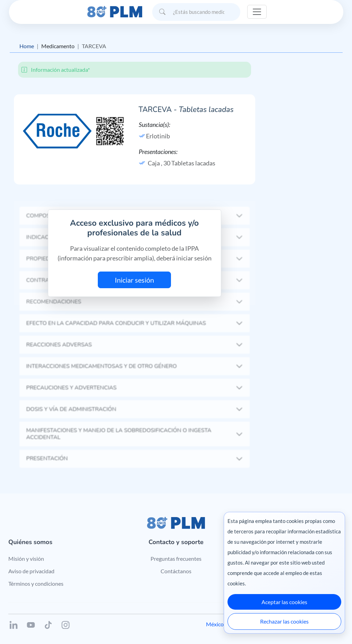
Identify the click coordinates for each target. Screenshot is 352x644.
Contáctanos (176, 571)
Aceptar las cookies (284, 602)
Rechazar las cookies (284, 621)
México (215, 624)
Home (27, 46)
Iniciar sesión (134, 280)
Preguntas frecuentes (176, 559)
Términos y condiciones (36, 583)
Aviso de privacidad (31, 571)
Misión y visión (26, 559)
